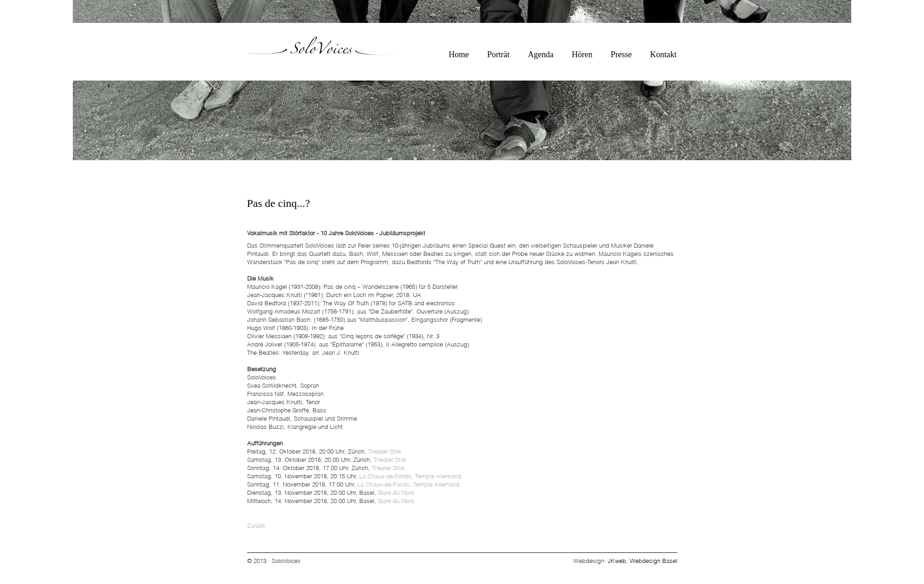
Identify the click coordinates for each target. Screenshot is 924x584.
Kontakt (664, 54)
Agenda (541, 54)
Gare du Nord (396, 493)
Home (459, 54)
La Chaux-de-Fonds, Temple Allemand (410, 477)
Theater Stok (385, 452)
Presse (621, 54)
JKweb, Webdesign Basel (643, 561)
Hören (582, 54)
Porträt (499, 54)
